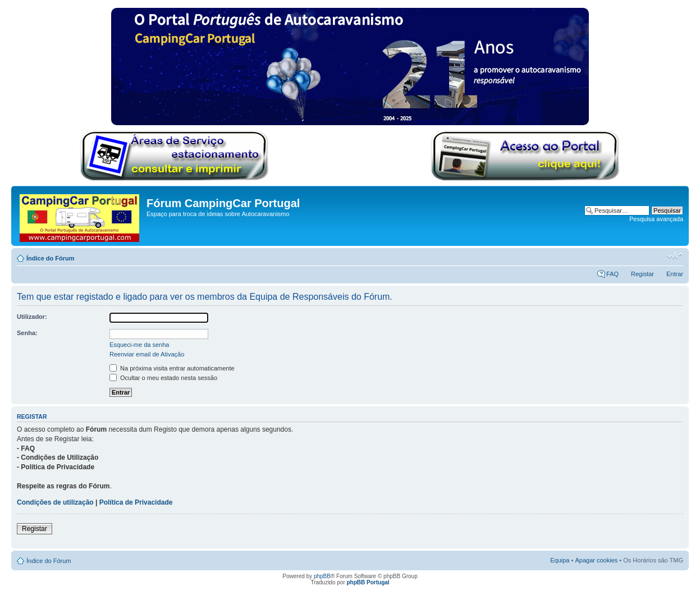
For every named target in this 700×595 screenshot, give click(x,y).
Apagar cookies (596, 560)
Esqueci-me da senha (139, 345)
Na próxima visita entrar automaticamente (172, 368)
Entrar (675, 274)
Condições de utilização (55, 502)
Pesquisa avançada (656, 219)
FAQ (612, 274)
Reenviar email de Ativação (147, 354)
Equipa (560, 560)
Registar (642, 274)
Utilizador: (32, 317)
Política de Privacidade (136, 502)
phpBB (322, 576)
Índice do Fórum (51, 258)
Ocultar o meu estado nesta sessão (163, 378)
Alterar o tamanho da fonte (675, 256)
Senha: (27, 333)
